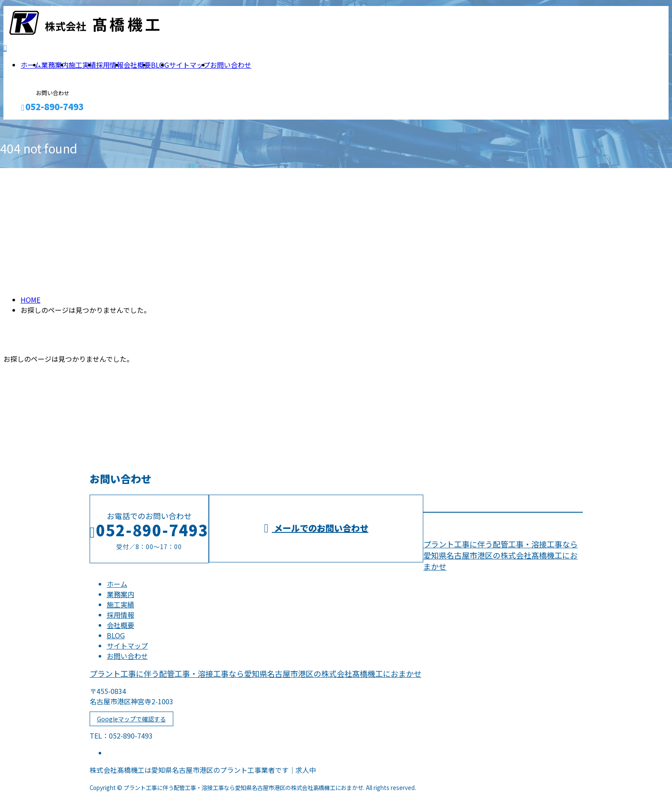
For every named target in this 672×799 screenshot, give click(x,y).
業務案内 (55, 65)
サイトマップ (190, 65)
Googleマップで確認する (131, 719)
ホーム (31, 65)
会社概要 (137, 65)
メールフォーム (33, 125)
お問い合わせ (231, 65)
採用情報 (110, 65)
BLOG (160, 65)
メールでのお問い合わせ (316, 528)
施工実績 (82, 65)
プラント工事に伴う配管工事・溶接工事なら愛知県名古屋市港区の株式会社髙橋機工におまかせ (500, 555)
